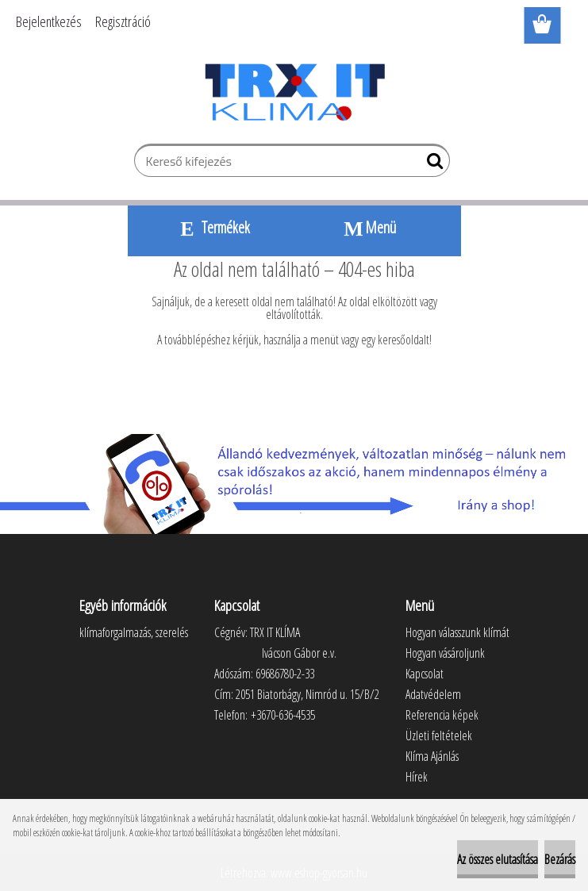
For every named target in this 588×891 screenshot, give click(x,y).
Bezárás (560, 859)
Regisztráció (123, 21)
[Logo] (294, 92)
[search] (431, 164)
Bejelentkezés (49, 21)
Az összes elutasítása (498, 859)
